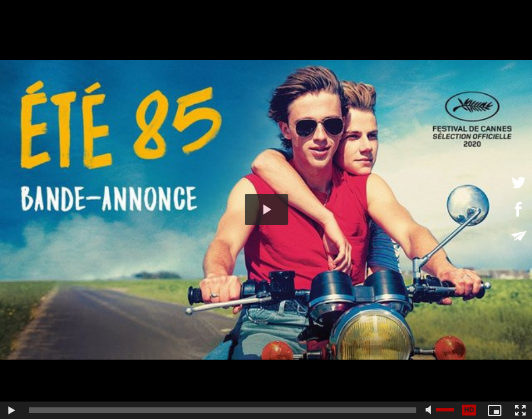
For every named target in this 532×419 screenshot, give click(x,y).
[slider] (223, 410)
